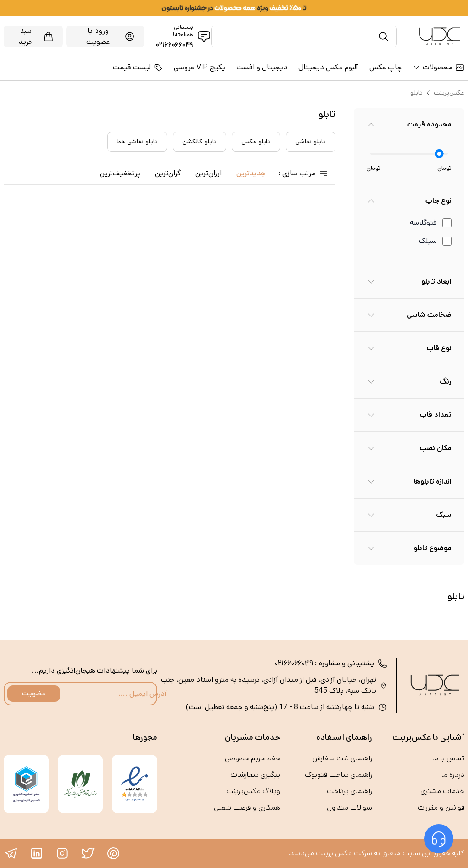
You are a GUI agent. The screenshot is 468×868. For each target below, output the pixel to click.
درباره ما (453, 775)
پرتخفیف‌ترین (120, 173)
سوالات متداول (349, 808)
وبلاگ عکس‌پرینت (253, 791)
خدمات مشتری (442, 791)
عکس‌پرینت (449, 93)
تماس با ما (448, 758)
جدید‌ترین (251, 173)
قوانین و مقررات (441, 808)
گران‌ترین (168, 173)
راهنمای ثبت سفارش (342, 758)
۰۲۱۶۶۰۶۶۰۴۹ (175, 45)
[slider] (439, 154)
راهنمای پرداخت (349, 791)
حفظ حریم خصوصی (253, 758)
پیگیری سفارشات (255, 775)
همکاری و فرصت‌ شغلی (247, 808)
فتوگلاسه (423, 223)
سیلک (428, 241)
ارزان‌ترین (208, 173)
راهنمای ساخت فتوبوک (338, 775)
